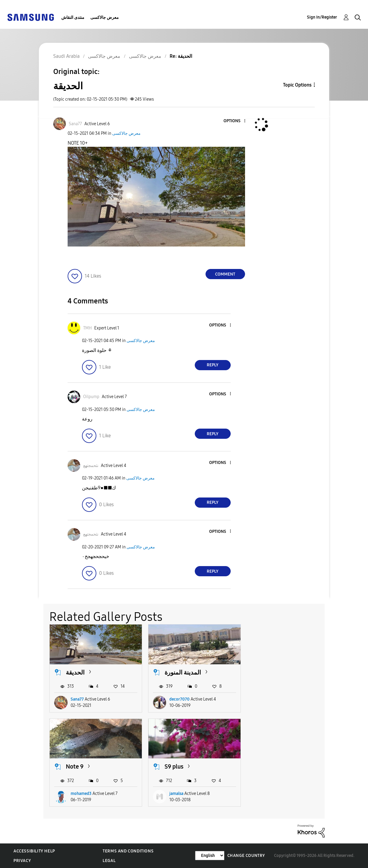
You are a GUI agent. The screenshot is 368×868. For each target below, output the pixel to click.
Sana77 (77, 699)
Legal (109, 861)
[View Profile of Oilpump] (91, 397)
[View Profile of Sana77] (75, 124)
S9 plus (75, 766)
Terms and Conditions (128, 851)
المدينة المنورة (183, 672)
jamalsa (78, 794)
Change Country (246, 856)
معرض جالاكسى (105, 18)
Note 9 (272, 672)
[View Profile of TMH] (88, 328)
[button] (235, 121)
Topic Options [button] (297, 85)
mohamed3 (279, 699)
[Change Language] (210, 856)
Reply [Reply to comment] (213, 365)
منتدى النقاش (73, 18)
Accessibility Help (34, 851)
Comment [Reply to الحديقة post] (225, 274)
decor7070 (180, 699)
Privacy (22, 861)
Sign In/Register (322, 17)
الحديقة (75, 672)
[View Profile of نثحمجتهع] (91, 466)
